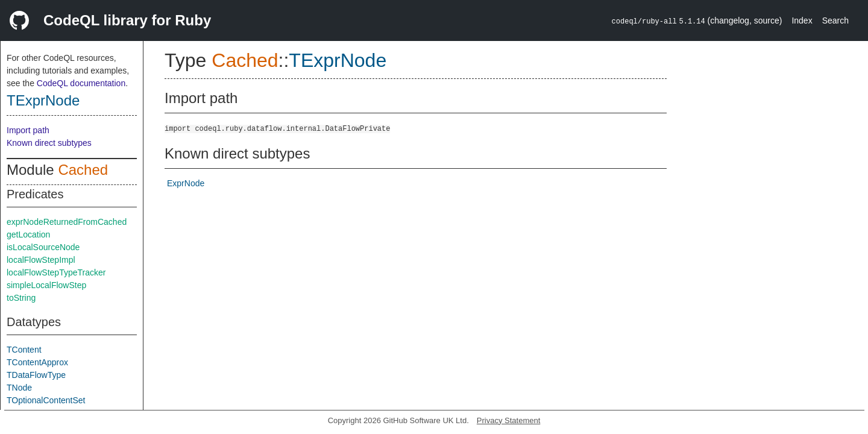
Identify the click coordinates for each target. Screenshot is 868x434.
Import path (28, 130)
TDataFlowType (36, 375)
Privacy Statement (509, 420)
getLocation (28, 234)
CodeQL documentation (81, 83)
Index (802, 20)
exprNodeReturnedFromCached (67, 222)
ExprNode (186, 183)
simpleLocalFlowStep (46, 285)
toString (21, 298)
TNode (19, 388)
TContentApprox (37, 362)
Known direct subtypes (49, 143)
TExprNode (43, 100)
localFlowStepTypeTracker (56, 272)
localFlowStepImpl (41, 260)
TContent (24, 350)
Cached (83, 170)
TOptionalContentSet (46, 400)
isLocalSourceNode (43, 247)
